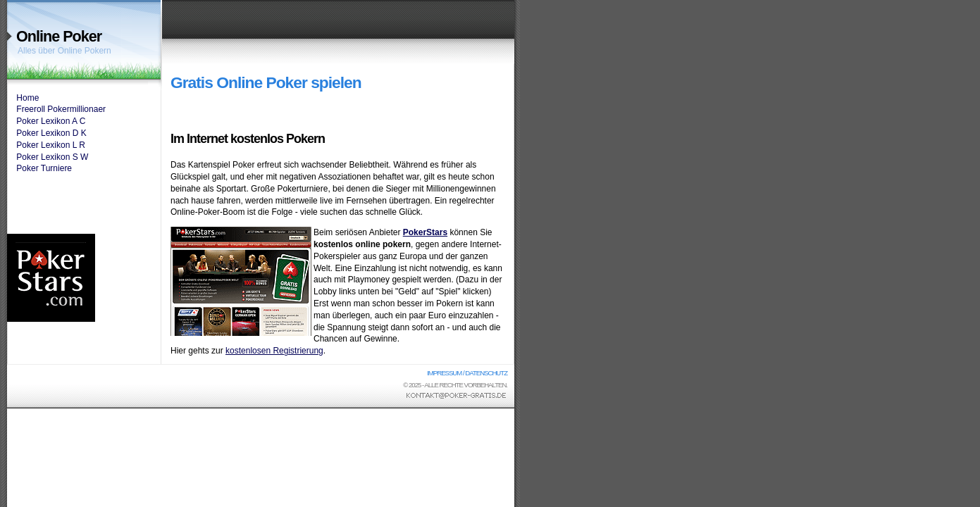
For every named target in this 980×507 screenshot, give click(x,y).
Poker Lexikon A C (51, 121)
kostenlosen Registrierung (274, 351)
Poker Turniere (44, 168)
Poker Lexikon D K (51, 133)
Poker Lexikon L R (51, 145)
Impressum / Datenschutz (467, 373)
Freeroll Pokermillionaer (61, 109)
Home (27, 98)
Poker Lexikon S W (52, 157)
